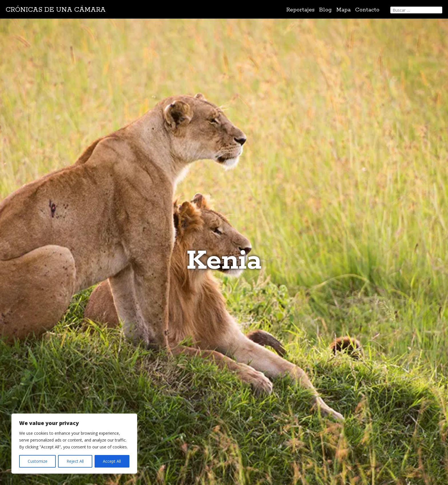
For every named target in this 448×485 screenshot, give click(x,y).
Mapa (343, 10)
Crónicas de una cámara (56, 10)
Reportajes (300, 10)
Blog (325, 10)
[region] (74, 444)
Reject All (75, 461)
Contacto (367, 10)
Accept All (112, 461)
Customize (38, 461)
